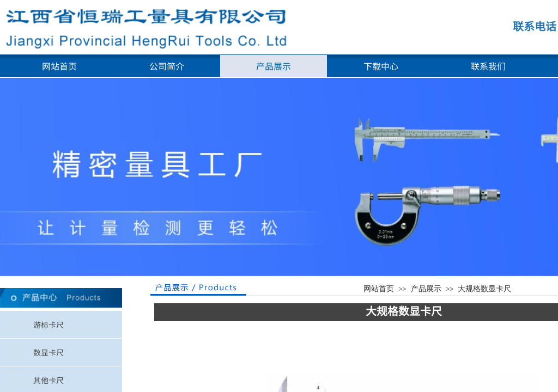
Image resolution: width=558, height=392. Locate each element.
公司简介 (167, 66)
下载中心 (381, 66)
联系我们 (488, 66)
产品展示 (274, 66)
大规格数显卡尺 (484, 289)
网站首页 (59, 66)
